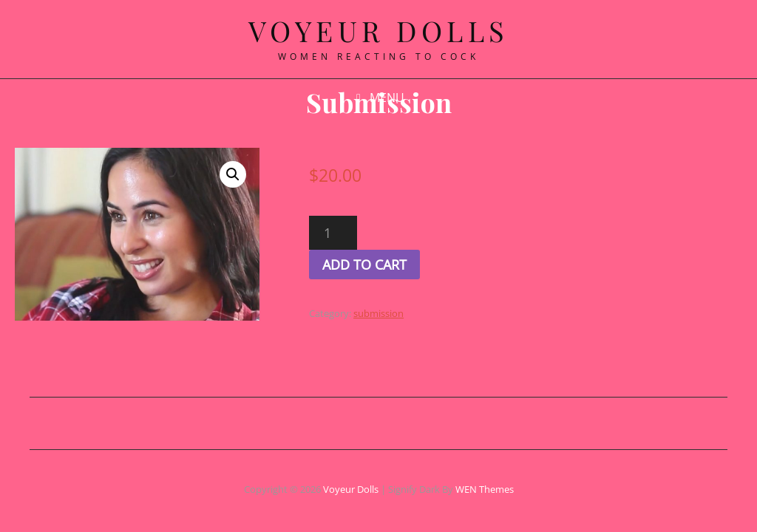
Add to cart (404, 265)
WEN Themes (485, 489)
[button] (268, 174)
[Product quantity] (372, 233)
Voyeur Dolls (351, 489)
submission (418, 313)
